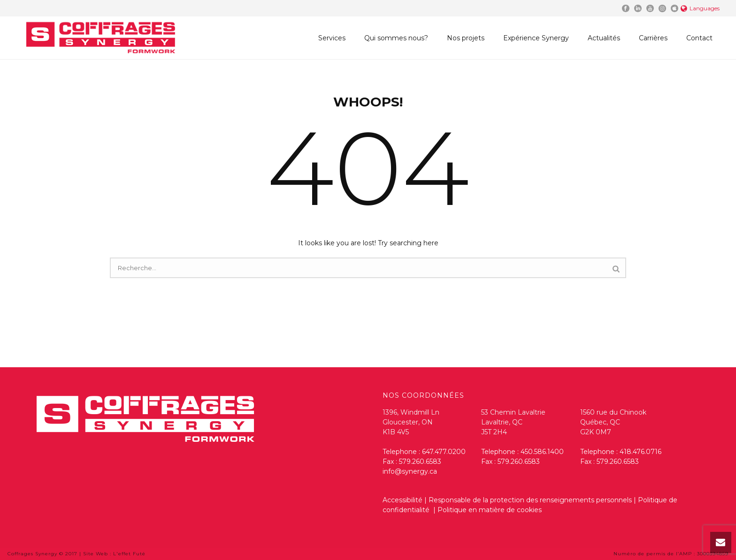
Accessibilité (402, 500)
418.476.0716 (640, 452)
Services (332, 38)
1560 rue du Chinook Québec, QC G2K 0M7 (613, 422)
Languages (700, 8)
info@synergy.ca (410, 471)
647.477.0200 (444, 452)
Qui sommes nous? (396, 38)
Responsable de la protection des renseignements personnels (530, 500)
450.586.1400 (542, 452)
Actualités (604, 38)
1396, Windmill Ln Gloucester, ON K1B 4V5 (411, 422)
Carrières (653, 38)
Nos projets (466, 38)
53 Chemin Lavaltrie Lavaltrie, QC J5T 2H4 (513, 422)
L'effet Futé (129, 554)
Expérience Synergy (536, 38)
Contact (699, 38)
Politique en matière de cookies (490, 510)
